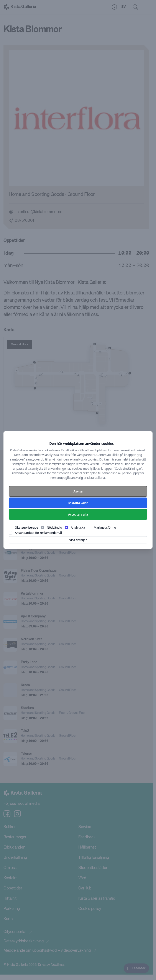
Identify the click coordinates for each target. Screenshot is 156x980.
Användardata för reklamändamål (38, 533)
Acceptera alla (78, 514)
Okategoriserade (26, 527)
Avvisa (78, 491)
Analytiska (78, 527)
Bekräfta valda (78, 503)
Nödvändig (55, 527)
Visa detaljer (78, 540)
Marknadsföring (105, 527)
